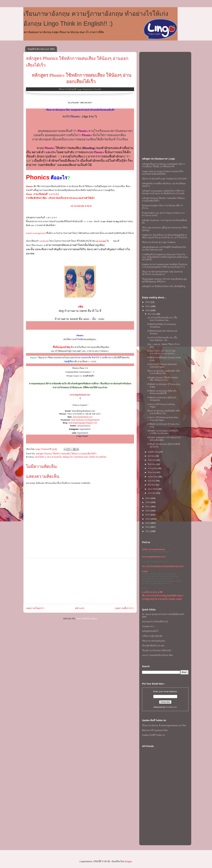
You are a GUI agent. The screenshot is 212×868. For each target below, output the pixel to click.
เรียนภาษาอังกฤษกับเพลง (154, 641)
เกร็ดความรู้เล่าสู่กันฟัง (152, 636)
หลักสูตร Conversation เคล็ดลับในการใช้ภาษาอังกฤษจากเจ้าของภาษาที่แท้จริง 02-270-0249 (163, 192)
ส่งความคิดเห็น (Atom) (87, 619)
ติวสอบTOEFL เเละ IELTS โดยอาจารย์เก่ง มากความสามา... (162, 352)
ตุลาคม (152, 456)
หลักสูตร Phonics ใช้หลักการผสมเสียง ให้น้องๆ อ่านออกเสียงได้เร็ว (66, 454)
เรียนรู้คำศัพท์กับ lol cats (153, 646)
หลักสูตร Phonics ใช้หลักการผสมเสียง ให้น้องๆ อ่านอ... (162, 379)
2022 (148, 302)
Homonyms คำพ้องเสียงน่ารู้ (155, 622)
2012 (148, 527)
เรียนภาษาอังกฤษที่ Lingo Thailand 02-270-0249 (164, 179)
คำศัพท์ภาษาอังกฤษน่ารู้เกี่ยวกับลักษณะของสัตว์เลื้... (162, 392)
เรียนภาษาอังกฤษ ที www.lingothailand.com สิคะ (164, 725)
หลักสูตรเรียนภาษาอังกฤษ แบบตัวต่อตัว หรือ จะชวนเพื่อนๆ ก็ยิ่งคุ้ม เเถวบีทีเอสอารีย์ (164, 165)
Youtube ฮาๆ (148, 626)
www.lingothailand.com (83, 417)
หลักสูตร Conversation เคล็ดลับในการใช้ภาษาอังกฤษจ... (163, 432)
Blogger (128, 861)
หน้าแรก (80, 608)
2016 (148, 511)
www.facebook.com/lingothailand (85, 420)
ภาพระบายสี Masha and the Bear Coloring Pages (163, 419)
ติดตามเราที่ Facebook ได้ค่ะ (155, 730)
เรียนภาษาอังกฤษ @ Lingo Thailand (159, 242)
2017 (148, 507)
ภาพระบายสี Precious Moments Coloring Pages (162, 366)
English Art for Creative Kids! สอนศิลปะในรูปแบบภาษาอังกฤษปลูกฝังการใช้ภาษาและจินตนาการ (165, 266)
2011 (148, 531)
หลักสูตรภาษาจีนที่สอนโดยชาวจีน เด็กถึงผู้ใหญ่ (164, 286)
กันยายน (152, 460)
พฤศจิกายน (153, 452)
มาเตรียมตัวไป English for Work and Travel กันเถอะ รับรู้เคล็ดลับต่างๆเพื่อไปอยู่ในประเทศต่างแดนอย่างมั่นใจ (165, 257)
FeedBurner (171, 707)
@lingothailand (84, 426)
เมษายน (152, 481)
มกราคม (152, 493)
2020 (148, 310)
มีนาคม (152, 485)
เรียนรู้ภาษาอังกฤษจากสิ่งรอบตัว (157, 650)
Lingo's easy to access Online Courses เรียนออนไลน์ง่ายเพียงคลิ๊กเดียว (163, 173)
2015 (148, 515)
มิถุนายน (152, 472)
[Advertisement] (80, 581)
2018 (148, 502)
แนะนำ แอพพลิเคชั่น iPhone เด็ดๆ (158, 655)
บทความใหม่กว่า (35, 608)
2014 (148, 519)
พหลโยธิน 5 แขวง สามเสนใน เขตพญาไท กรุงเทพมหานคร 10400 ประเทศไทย (71, 457)
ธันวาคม (152, 314)
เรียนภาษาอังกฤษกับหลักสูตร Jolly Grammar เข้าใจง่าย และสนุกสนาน (162, 273)
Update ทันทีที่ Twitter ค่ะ (154, 735)
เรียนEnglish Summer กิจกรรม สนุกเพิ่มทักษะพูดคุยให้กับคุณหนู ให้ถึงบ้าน (164, 280)
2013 (148, 523)
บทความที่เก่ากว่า (125, 608)
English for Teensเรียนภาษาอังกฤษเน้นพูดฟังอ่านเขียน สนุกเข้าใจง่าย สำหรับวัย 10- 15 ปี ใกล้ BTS (165, 236)
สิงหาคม (152, 464)
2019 (148, 498)
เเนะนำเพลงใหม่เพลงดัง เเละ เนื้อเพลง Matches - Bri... (162, 339)
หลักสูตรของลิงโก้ (150, 631)
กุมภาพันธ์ (153, 489)
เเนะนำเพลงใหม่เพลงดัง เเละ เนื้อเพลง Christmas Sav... (162, 319)
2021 (148, 306)
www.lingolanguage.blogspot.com (83, 423)
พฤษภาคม (153, 477)
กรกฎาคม (153, 468)
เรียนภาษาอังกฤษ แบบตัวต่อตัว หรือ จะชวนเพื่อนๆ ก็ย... (163, 372)
